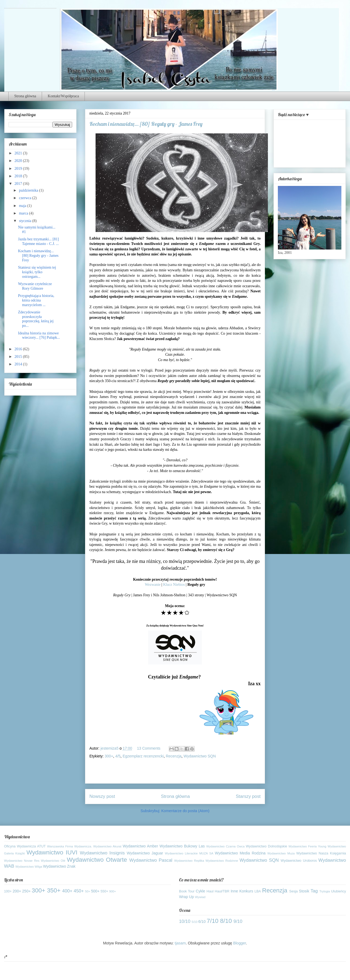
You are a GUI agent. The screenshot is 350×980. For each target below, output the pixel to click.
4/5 (118, 756)
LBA (258, 891)
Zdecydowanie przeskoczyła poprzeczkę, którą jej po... (36, 319)
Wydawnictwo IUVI (52, 852)
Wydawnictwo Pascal (151, 860)
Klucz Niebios (174, 585)
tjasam (180, 943)
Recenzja (174, 756)
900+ (112, 891)
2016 (19, 349)
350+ (54, 890)
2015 (19, 357)
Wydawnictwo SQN (200, 756)
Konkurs (246, 891)
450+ (79, 891)
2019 (19, 169)
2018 (19, 176)
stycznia (25, 221)
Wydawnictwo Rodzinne (222, 861)
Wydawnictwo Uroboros (299, 861)
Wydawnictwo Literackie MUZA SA (189, 853)
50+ (88, 891)
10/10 (185, 921)
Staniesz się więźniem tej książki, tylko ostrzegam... (37, 272)
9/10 (238, 921)
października (29, 190)
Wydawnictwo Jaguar (145, 853)
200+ (17, 891)
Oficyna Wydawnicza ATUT (25, 846)
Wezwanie (153, 585)
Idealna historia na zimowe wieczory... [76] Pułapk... (39, 335)
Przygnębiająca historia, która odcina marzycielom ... (36, 300)
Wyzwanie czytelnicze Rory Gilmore (35, 286)
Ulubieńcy (339, 891)
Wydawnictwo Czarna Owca (225, 846)
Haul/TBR (222, 891)
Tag (314, 891)
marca (24, 213)
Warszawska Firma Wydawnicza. (70, 846)
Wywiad (200, 897)
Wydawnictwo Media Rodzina (240, 853)
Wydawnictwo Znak (59, 866)
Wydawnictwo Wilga (29, 867)
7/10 (213, 921)
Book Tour (187, 891)
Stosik (304, 891)
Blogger (239, 943)
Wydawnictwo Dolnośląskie (266, 846)
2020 (19, 161)
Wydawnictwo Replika (189, 861)
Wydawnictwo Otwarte (97, 860)
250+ (26, 891)
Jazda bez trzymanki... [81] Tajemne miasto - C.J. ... (38, 241)
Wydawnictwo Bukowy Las (182, 846)
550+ (104, 891)
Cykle (200, 891)
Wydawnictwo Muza (281, 853)
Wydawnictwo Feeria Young (308, 846)
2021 (19, 153)
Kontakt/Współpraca (63, 96)
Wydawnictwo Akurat (107, 846)
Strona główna (25, 96)
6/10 (202, 922)
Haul (210, 891)
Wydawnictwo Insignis (102, 853)
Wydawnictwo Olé (53, 861)
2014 (19, 364)
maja (23, 206)
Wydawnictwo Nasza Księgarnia (321, 853)
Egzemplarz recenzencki (143, 756)
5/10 (195, 922)
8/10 (226, 921)
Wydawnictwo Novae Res (22, 861)
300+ (109, 756)
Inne (234, 891)
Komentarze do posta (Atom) (185, 811)
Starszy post (248, 796)
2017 (19, 184)
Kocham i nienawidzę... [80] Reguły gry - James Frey (38, 256)
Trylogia (325, 891)
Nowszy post (102, 796)
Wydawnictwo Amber (140, 846)
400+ (67, 891)
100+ (8, 891)
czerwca (25, 198)
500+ (95, 891)
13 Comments (149, 748)
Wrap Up (186, 897)
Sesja (293, 891)
